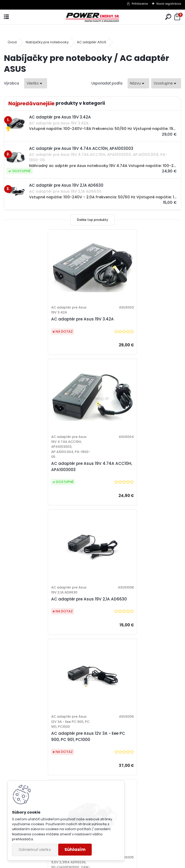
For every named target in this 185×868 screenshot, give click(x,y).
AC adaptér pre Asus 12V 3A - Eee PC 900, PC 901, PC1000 (135, 478)
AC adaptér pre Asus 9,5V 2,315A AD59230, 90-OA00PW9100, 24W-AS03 (48, 623)
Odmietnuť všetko (35, 850)
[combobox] (138, 83)
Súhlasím (75, 849)
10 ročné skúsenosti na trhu (37, 699)
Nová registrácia (169, 4)
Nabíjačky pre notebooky (47, 42)
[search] (168, 17)
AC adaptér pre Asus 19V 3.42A (41, 330)
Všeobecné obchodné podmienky (131, 699)
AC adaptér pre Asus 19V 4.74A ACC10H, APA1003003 (130, 337)
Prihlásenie (140, 4)
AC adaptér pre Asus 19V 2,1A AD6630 (47, 475)
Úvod (12, 42)
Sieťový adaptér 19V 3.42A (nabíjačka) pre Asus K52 (125, 618)
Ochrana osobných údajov (125, 706)
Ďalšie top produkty (92, 220)
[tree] (134, 719)
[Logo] (93, 17)
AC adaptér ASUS (92, 42)
